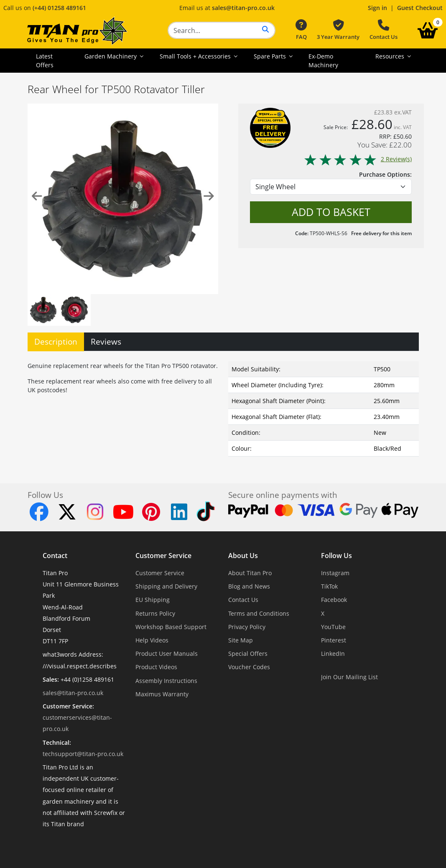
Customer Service (163, 556)
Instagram (335, 573)
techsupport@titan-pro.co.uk (83, 754)
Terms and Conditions (259, 613)
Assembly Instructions (166, 681)
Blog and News (249, 586)
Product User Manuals (167, 654)
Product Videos (156, 667)
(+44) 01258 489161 (59, 8)
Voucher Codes (249, 667)
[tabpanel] (223, 407)
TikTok (329, 586)
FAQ (301, 30)
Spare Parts (271, 56)
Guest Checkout (420, 8)
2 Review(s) (358, 159)
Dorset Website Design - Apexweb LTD (252, 844)
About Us (243, 556)
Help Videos (152, 640)
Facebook (334, 600)
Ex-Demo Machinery (323, 61)
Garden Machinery (111, 56)
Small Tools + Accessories (196, 56)
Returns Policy (155, 613)
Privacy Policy (247, 627)
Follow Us (336, 556)
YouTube (333, 627)
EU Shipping (153, 600)
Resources (391, 56)
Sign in (377, 8)
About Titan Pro (250, 573)
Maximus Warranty (162, 694)
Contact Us (384, 30)
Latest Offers (45, 61)
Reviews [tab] (106, 341)
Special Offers (248, 654)
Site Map (241, 640)
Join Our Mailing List (349, 677)
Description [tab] (56, 341)
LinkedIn (333, 654)
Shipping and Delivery (166, 586)
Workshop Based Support (171, 627)
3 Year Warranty (338, 30)
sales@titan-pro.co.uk (243, 8)
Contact (55, 556)
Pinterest (334, 640)
